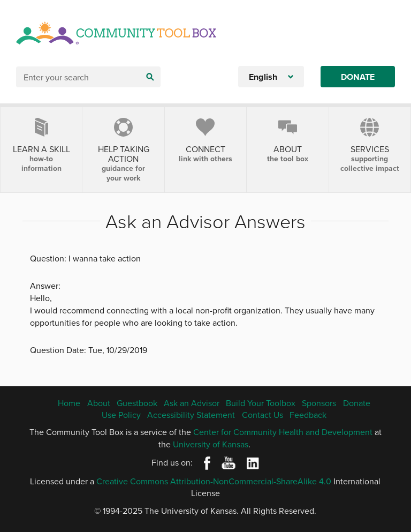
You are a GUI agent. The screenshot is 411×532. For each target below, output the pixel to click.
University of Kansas (211, 444)
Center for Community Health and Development (283, 432)
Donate (358, 77)
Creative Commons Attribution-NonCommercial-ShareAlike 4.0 (214, 481)
